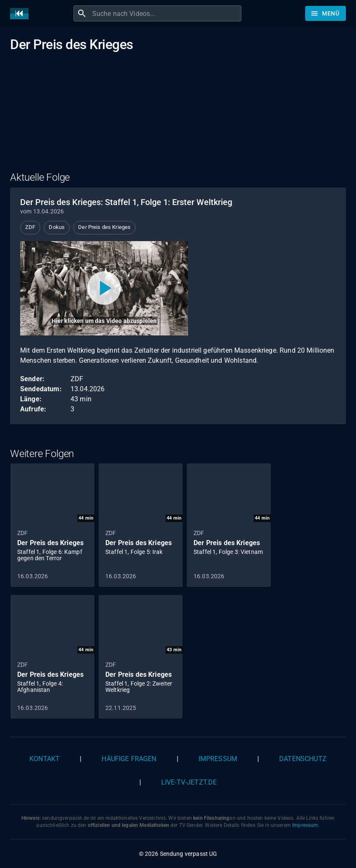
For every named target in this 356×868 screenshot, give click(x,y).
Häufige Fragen (129, 759)
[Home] (21, 14)
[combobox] (166, 13)
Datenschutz (303, 759)
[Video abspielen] (104, 288)
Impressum (218, 759)
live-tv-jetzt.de (189, 782)
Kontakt (44, 759)
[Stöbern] (326, 13)
